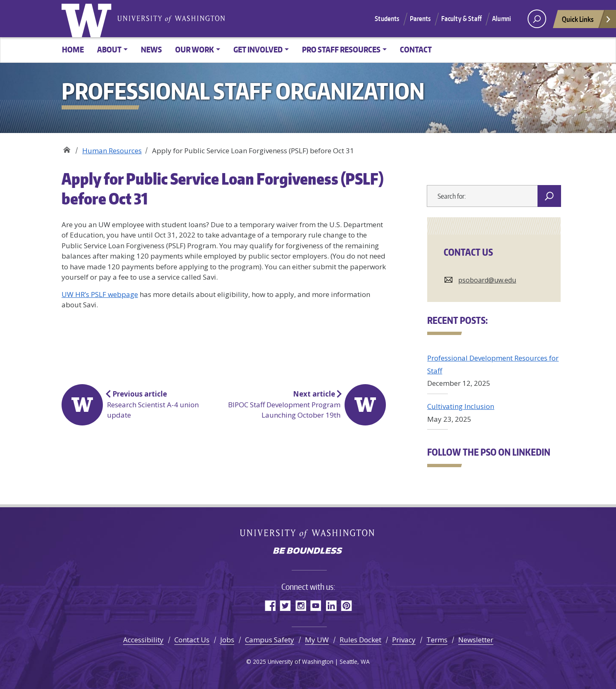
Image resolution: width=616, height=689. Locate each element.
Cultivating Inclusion (461, 406)
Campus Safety (270, 640)
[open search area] (537, 19)
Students (387, 19)
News (151, 49)
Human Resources (112, 151)
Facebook (270, 605)
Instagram (301, 605)
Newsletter (476, 640)
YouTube (316, 605)
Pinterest (346, 605)
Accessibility (143, 640)
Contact (416, 49)
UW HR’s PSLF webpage (100, 294)
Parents (420, 19)
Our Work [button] (195, 49)
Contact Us (192, 640)
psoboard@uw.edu (487, 280)
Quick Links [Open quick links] (587, 21)
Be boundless (308, 551)
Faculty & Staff (461, 19)
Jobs (227, 640)
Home (73, 49)
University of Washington (88, 19)
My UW (317, 640)
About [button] (109, 49)
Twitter (285, 605)
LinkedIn (331, 605)
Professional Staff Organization (67, 148)
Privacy (404, 640)
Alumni (502, 19)
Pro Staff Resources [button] (341, 49)
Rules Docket (360, 640)
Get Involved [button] (258, 49)
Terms (437, 640)
